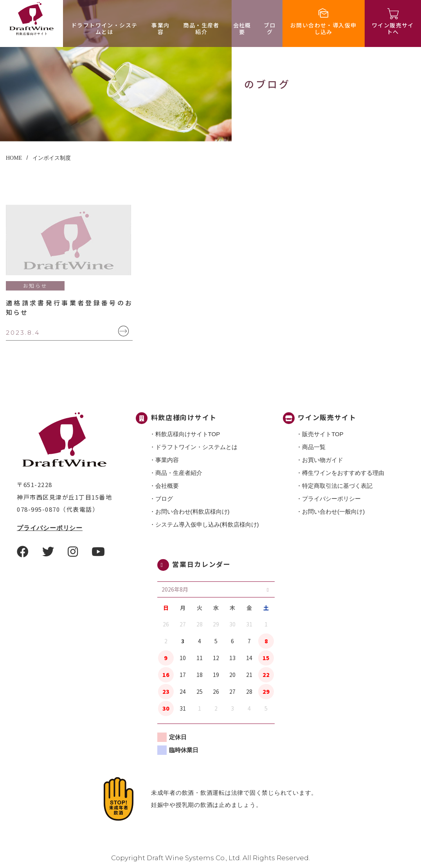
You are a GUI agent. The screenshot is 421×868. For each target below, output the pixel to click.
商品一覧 (314, 447)
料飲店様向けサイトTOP (188, 434)
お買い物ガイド (323, 460)
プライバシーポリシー (50, 528)
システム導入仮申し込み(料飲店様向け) (207, 524)
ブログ (270, 28)
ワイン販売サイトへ (393, 28)
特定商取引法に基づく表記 (337, 486)
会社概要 (242, 28)
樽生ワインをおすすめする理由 (343, 473)
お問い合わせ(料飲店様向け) (193, 512)
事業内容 (160, 28)
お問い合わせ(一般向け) (333, 512)
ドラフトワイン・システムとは (104, 28)
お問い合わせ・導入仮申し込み (323, 28)
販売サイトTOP (323, 434)
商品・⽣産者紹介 (201, 28)
